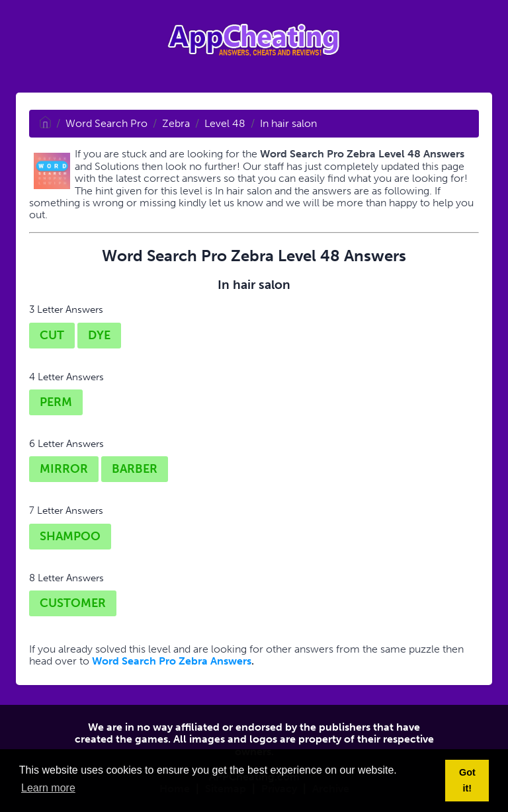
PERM (56, 402)
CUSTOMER (73, 603)
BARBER (135, 469)
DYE (99, 335)
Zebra (176, 123)
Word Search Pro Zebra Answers (172, 661)
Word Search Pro (106, 123)
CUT (52, 335)
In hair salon (288, 123)
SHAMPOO (70, 536)
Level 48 (225, 123)
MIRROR (64, 469)
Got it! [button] (467, 780)
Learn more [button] (48, 788)
